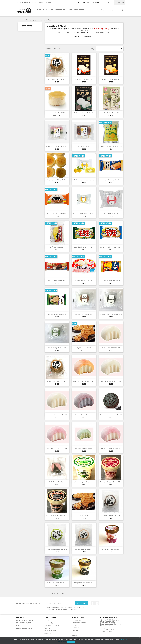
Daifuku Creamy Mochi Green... (57, 348)
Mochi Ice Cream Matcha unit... (84, 448)
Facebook (93, 603)
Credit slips (76, 628)
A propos (47, 628)
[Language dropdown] (82, 3)
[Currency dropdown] (98, 3)
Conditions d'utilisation (52, 625)
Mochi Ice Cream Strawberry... (111, 448)
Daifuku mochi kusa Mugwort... (57, 549)
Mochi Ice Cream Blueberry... (84, 415)
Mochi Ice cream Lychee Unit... (111, 348)
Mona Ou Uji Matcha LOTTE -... (84, 247)
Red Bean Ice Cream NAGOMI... (111, 549)
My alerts (75, 635)
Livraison (47, 620)
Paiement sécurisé (50, 631)
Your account (78, 617)
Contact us (48, 633)
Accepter (71, 642)
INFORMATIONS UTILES (24, 623)
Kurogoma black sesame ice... (84, 583)
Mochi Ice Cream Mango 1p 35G (84, 381)
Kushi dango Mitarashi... (84, 146)
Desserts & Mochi (27, 26)
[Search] (113, 10)
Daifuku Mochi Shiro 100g (84, 549)
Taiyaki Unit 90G (84, 515)
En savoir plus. (123, 639)
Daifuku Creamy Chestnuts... (84, 314)
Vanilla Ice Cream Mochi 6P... (84, 79)
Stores (18, 625)
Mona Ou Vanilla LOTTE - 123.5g (111, 247)
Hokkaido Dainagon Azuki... (111, 180)
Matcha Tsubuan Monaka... (57, 314)
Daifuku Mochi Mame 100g (111, 515)
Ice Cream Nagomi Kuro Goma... (57, 515)
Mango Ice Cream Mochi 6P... (111, 79)
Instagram (97, 603)
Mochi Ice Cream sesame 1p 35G (111, 415)
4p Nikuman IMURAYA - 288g (57, 213)
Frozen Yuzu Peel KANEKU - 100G (111, 146)
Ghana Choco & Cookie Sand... (57, 281)
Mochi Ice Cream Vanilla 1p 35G (111, 381)
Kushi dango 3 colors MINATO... (57, 146)
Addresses (75, 630)
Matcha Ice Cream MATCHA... (57, 583)
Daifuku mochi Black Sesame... (57, 79)
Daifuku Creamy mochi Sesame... (111, 314)
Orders (74, 625)
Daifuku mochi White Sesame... (57, 381)
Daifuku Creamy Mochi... (111, 213)
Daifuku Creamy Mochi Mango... (84, 213)
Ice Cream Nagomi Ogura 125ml (111, 482)
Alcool (50, 9)
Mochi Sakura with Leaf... (57, 482)
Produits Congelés (76, 9)
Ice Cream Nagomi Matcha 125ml (84, 482)
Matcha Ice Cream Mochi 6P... (84, 113)
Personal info (76, 620)
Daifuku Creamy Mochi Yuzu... (84, 180)
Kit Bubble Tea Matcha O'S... (111, 113)
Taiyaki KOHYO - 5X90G (84, 348)
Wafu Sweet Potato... (57, 247)
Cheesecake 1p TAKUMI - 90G (57, 180)
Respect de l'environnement (25, 620)
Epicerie (41, 9)
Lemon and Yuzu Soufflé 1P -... (57, 113)
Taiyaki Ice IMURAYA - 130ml (111, 281)
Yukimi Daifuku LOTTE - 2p (84, 281)
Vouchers (75, 633)
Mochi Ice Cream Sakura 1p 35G (57, 448)
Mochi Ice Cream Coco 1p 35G (57, 415)
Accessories (60, 9)
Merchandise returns (79, 623)
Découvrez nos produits (24, 628)
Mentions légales (50, 623)
